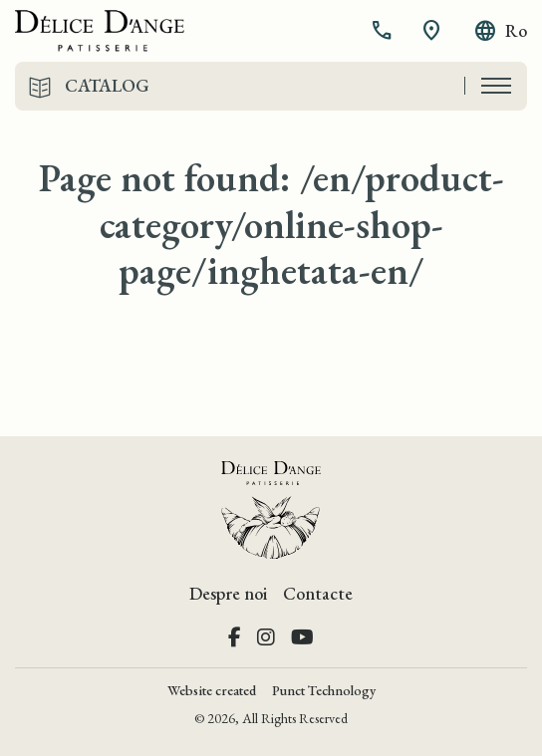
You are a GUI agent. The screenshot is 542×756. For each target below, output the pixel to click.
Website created (212, 690)
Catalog (107, 86)
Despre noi (228, 593)
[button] (384, 31)
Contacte (318, 593)
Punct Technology (324, 690)
